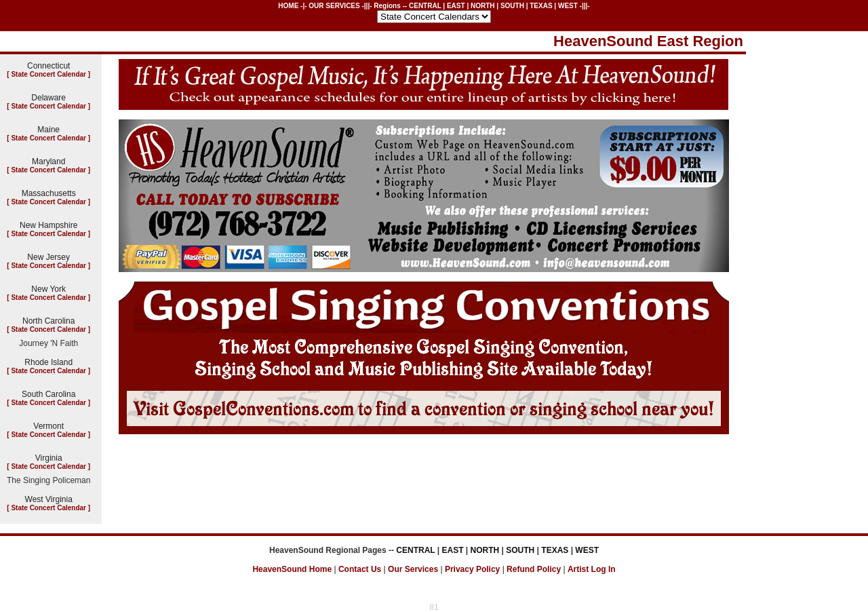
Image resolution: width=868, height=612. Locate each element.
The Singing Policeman (48, 480)
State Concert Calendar (48, 74)
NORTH (483, 6)
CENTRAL (425, 6)
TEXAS (541, 6)
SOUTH (512, 6)
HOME (288, 6)
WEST (568, 6)
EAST (456, 6)
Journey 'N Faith (48, 343)
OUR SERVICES (334, 6)
